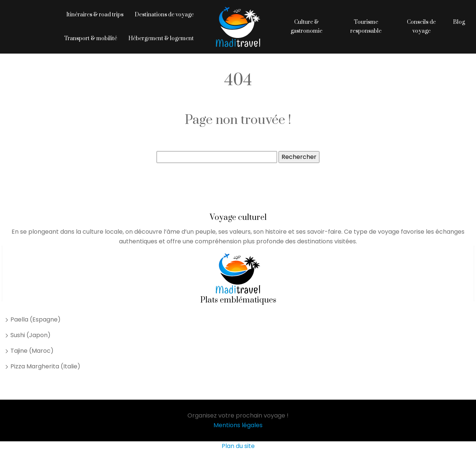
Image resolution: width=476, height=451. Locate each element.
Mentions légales (238, 425)
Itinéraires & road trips (95, 15)
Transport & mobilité (91, 39)
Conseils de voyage (421, 27)
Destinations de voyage (164, 15)
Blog (459, 22)
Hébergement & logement (161, 39)
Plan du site (238, 446)
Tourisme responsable (366, 27)
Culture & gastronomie (306, 27)
